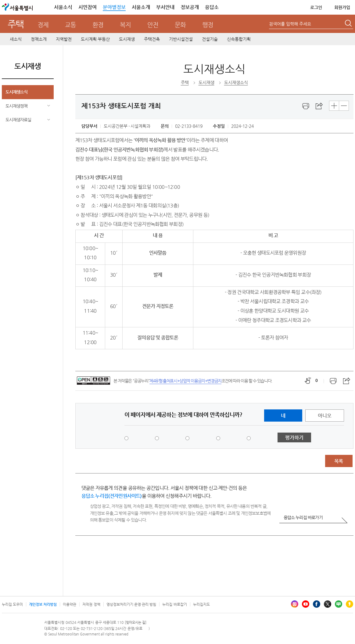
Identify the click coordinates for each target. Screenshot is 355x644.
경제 (43, 25)
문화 (180, 25)
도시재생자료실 (18, 120)
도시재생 (127, 39)
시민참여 (88, 7)
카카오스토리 (350, 604)
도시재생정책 (16, 106)
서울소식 (63, 7)
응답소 (212, 7)
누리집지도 (201, 604)
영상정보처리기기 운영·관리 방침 (131, 604)
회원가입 (342, 7)
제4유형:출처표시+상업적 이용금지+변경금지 (185, 381)
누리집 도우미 (12, 604)
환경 (98, 25)
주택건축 (152, 39)
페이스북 (317, 604)
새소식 (16, 39)
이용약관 (70, 604)
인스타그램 (295, 604)
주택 (16, 24)
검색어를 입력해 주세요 (290, 24)
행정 (208, 25)
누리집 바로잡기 (174, 604)
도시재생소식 (16, 92)
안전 (153, 25)
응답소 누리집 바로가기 (303, 517)
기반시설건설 (181, 39)
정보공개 (190, 7)
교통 (70, 25)
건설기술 (210, 39)
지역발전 (64, 39)
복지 (125, 25)
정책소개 (39, 39)
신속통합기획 (239, 39)
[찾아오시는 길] (136, 622)
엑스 (328, 604)
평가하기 (294, 438)
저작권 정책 (91, 604)
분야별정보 (114, 7)
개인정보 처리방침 (43, 604)
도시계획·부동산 (95, 39)
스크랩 (319, 106)
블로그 (339, 604)
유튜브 (306, 604)
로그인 (316, 7)
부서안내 (165, 7)
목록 (339, 461)
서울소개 (141, 7)
